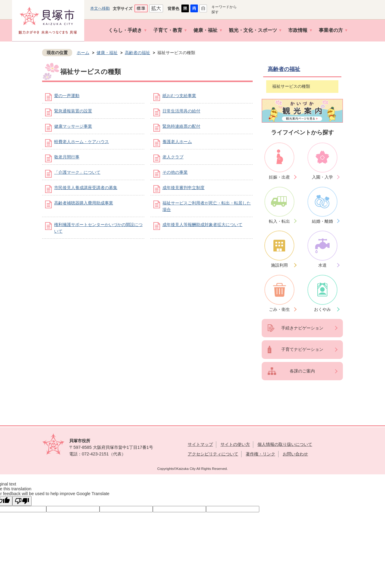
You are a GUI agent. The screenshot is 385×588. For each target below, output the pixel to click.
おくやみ (322, 309)
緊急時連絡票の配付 (181, 126)
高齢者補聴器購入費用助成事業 (84, 203)
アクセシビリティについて (213, 454)
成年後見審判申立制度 (183, 188)
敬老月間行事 (67, 157)
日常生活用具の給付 (181, 111)
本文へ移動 (100, 8)
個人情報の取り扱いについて (285, 444)
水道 (322, 265)
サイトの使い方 (235, 444)
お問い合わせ (295, 454)
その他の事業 (175, 172)
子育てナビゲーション (302, 349)
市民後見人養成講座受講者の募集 (86, 188)
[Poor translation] (22, 501)
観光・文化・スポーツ (253, 30)
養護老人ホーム (177, 142)
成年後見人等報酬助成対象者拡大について (202, 225)
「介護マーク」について (77, 172)
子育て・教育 (168, 30)
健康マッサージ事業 (73, 126)
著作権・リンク (260, 454)
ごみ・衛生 (279, 309)
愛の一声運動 (67, 96)
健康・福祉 (205, 30)
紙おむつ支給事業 (179, 96)
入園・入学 (322, 177)
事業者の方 (331, 30)
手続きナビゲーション (302, 328)
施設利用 (279, 265)
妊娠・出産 (279, 177)
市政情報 (298, 30)
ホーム (83, 53)
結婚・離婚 (322, 221)
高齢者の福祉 (137, 53)
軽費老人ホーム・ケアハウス (82, 142)
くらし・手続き (125, 30)
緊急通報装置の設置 (73, 111)
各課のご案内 (302, 371)
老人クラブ (173, 157)
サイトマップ (200, 444)
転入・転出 (279, 221)
